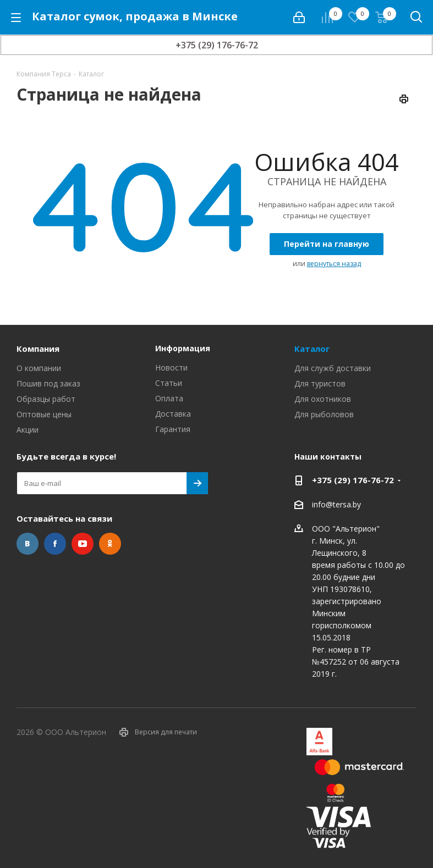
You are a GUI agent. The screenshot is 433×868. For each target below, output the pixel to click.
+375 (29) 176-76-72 (217, 45)
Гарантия (173, 429)
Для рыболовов (324, 414)
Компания (38, 349)
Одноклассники (110, 544)
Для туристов (320, 383)
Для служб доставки (333, 368)
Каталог (312, 349)
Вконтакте (28, 544)
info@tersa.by (336, 504)
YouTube (83, 544)
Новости (171, 367)
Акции (28, 430)
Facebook (55, 544)
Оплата (169, 398)
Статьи (169, 383)
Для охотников (323, 399)
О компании (39, 368)
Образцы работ (46, 399)
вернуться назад (334, 264)
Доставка (173, 414)
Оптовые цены (44, 414)
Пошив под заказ (48, 383)
